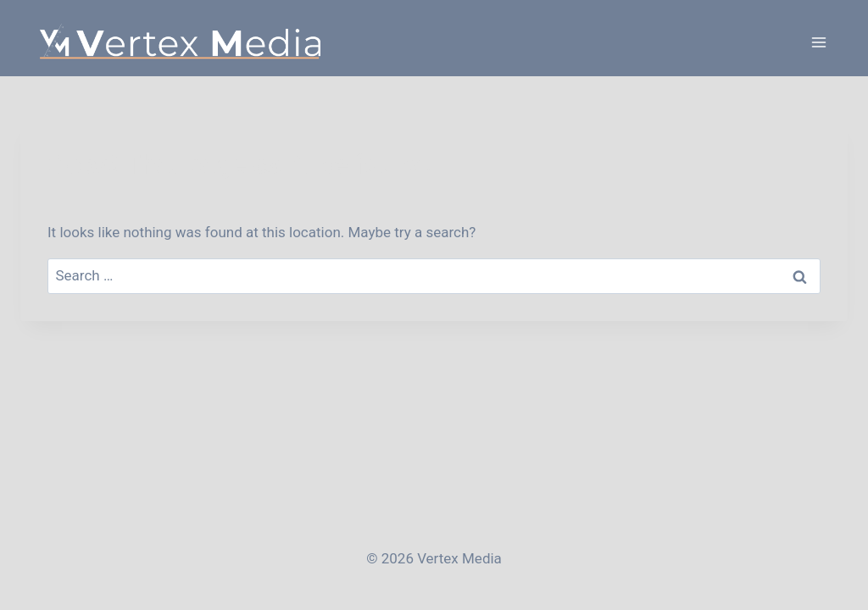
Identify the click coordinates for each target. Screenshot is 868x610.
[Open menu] (818, 42)
